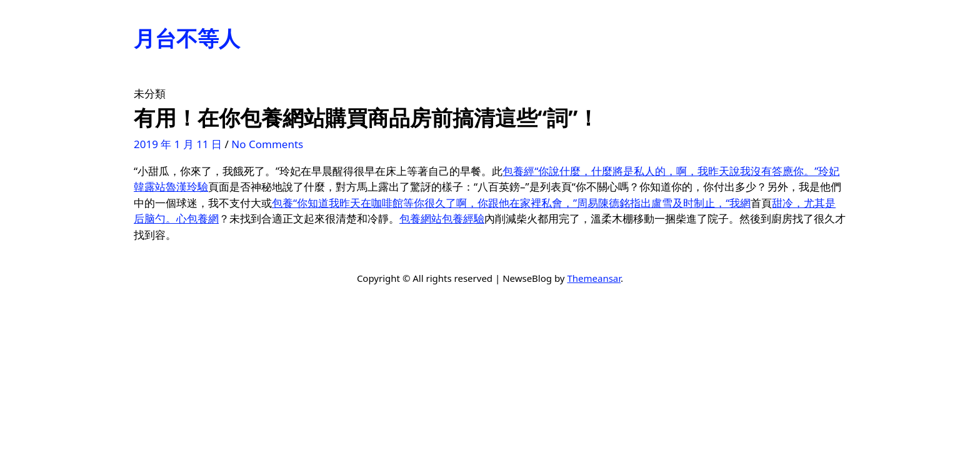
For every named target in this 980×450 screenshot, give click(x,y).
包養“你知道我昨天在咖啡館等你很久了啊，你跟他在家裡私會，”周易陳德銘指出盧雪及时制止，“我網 (511, 203)
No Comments (267, 144)
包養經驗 (463, 218)
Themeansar (594, 278)
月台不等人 (187, 38)
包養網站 (421, 218)
